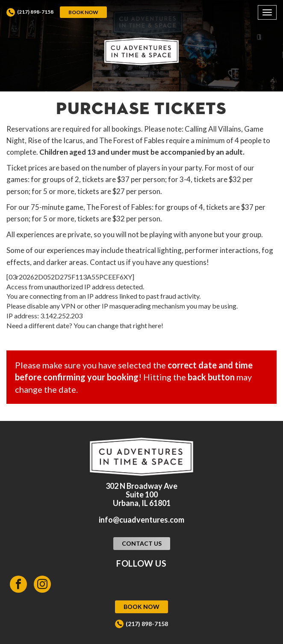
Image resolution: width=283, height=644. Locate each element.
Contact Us (142, 543)
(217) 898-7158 (35, 12)
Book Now (83, 12)
